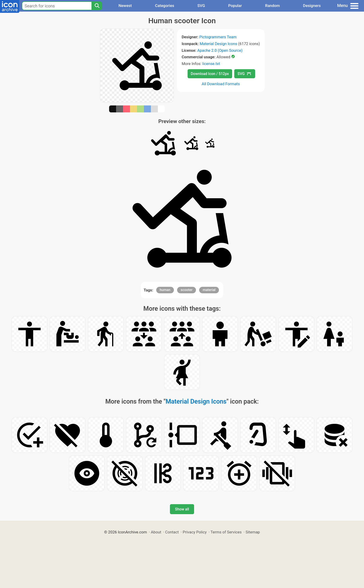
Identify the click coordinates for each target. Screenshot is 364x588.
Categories (165, 6)
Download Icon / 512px (210, 74)
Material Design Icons (218, 44)
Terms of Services (226, 532)
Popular (235, 6)
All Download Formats (221, 84)
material (209, 290)
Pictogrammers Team (218, 37)
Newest (125, 6)
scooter (187, 290)
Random (272, 6)
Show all (182, 509)
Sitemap (253, 532)
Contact (172, 532)
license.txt (211, 64)
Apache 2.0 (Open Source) (220, 50)
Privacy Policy (195, 532)
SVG (201, 6)
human (165, 290)
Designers (312, 6)
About (156, 532)
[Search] (97, 6)
